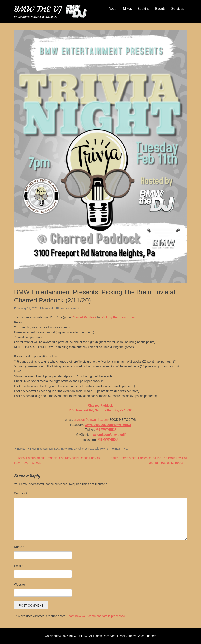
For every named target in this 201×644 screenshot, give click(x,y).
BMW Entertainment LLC (44, 449)
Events (160, 9)
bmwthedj (48, 308)
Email (19, 566)
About (113, 9)
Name (19, 547)
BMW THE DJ (38, 9)
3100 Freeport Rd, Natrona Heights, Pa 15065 (100, 410)
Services (178, 9)
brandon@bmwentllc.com (91, 420)
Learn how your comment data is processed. (96, 616)
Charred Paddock (88, 449)
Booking (144, 9)
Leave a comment (69, 308)
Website (19, 585)
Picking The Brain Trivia (114, 449)
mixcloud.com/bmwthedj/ (108, 435)
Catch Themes (146, 636)
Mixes (127, 9)
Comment (21, 493)
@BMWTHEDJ (106, 430)
